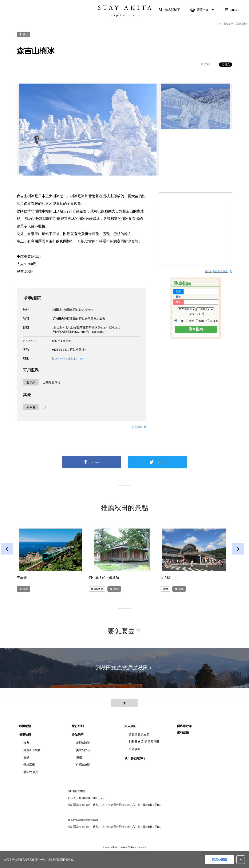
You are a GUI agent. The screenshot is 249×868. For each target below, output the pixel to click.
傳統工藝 (29, 765)
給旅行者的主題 (139, 735)
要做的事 (229, 24)
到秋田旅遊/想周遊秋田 (144, 742)
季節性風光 (31, 772)
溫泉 (26, 757)
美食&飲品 (83, 750)
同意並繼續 (220, 859)
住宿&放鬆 (83, 765)
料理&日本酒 (32, 750)
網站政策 (183, 732)
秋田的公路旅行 (135, 758)
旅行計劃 (78, 726)
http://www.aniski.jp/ (68, 359)
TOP (219, 24)
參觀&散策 (83, 743)
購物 (79, 757)
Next (238, 549)
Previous (7, 549)
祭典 (26, 743)
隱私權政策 (185, 726)
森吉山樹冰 (243, 24)
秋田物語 (25, 726)
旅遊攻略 (135, 749)
